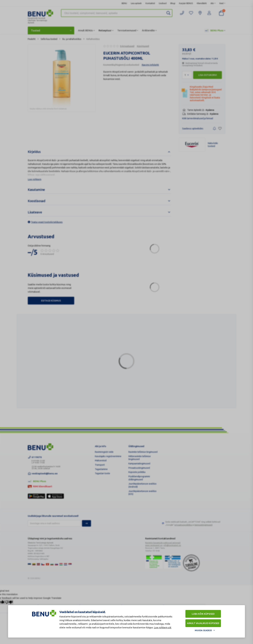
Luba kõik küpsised (203, 614)
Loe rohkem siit (163, 627)
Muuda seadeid (203, 630)
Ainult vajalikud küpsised (203, 623)
